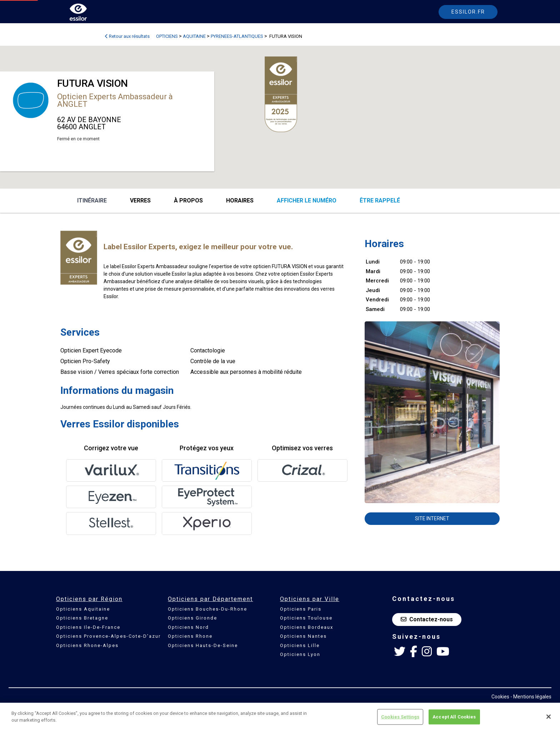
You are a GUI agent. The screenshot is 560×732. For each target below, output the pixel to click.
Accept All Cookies (454, 717)
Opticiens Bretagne (82, 618)
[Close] (549, 717)
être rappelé (380, 200)
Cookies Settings (400, 717)
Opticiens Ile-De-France (88, 627)
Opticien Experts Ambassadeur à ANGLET (115, 100)
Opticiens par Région (89, 599)
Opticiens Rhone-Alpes (87, 645)
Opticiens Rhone (190, 636)
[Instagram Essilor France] (427, 652)
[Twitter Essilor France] (400, 652)
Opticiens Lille (300, 645)
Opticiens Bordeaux (307, 627)
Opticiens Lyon (300, 654)
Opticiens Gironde (192, 618)
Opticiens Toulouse (306, 618)
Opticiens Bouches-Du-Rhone (207, 609)
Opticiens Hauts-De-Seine (203, 645)
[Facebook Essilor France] (414, 652)
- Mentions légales (531, 697)
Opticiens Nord (188, 627)
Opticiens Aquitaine (83, 609)
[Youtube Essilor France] (443, 652)
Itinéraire (92, 200)
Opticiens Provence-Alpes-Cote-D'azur (108, 636)
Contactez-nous (427, 619)
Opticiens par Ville (310, 599)
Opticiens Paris (301, 609)
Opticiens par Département (210, 599)
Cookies (500, 697)
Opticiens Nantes (303, 636)
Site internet (432, 518)
